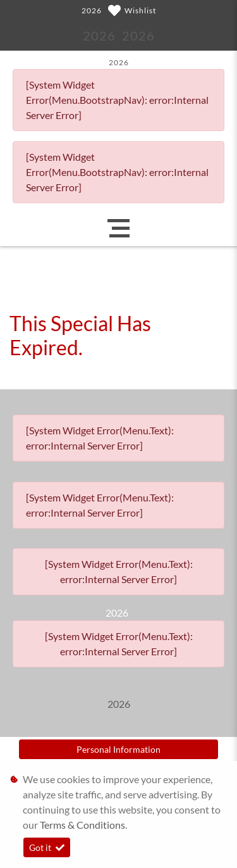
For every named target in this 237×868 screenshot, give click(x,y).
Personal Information (118, 749)
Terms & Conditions (82, 825)
